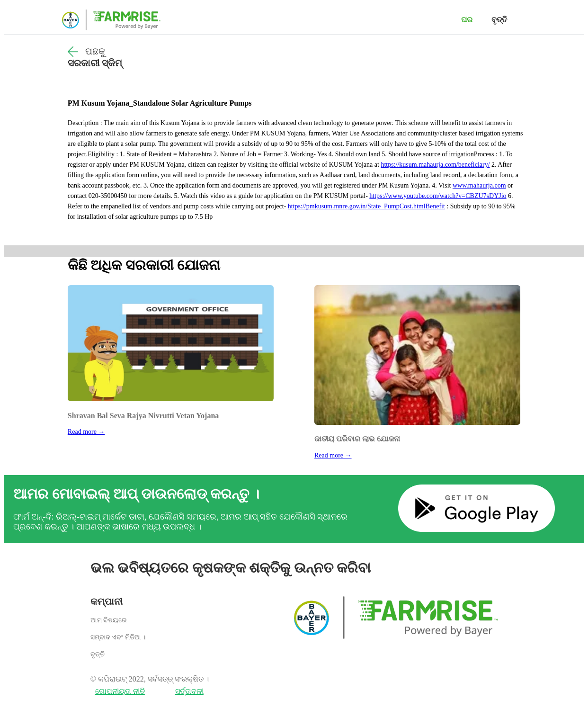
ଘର (467, 20)
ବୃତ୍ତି (499, 20)
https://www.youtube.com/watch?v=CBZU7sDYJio (438, 196)
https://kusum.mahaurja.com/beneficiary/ (435, 165)
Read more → (86, 432)
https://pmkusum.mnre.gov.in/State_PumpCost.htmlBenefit (366, 206)
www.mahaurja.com (479, 185)
